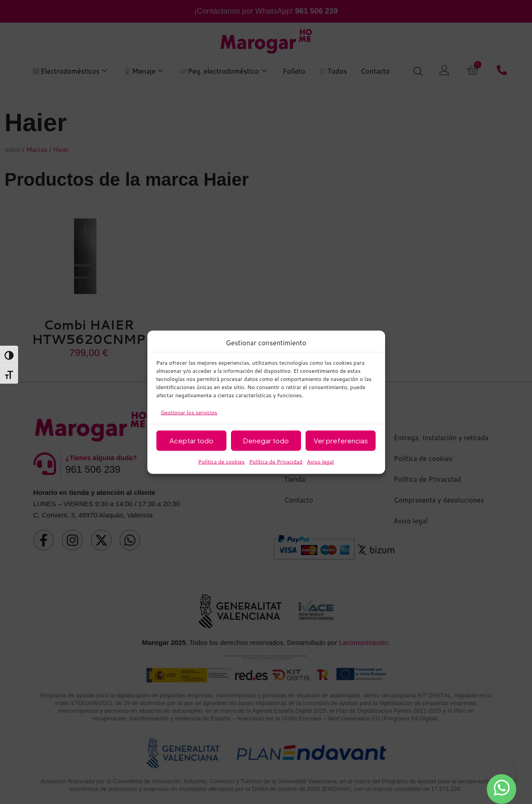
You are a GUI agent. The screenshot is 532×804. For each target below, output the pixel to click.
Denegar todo (266, 440)
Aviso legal (320, 461)
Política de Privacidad (276, 461)
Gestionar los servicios (189, 412)
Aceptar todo (191, 440)
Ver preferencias (341, 440)
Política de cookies (221, 461)
